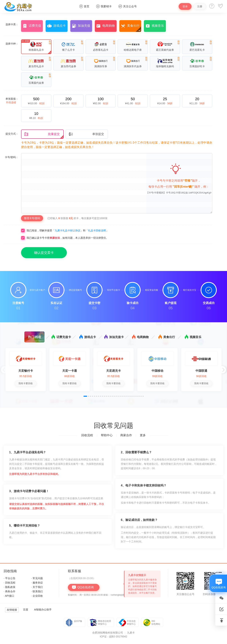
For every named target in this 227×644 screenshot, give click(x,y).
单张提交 (86, 134)
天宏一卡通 (70, 371)
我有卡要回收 (26, 383)
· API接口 (9, 596)
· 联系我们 (37, 591)
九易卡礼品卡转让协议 (68, 230)
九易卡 (131, 633)
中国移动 (157, 371)
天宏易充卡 (113, 371)
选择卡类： (12, 24)
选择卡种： (12, 44)
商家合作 (126, 435)
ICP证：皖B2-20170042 (113, 636)
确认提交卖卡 (44, 253)
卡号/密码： (12, 157)
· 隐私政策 (10, 587)
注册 (200, 6)
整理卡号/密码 (32, 218)
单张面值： (12, 101)
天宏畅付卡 (26, 371)
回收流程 (87, 435)
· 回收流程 (10, 583)
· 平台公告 (10, 578)
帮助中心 (107, 435)
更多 (143, 435)
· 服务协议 (37, 583)
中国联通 (201, 371)
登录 (185, 6)
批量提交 (42, 134)
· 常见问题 (37, 578)
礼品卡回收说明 (97, 230)
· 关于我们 (37, 587)
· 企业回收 (37, 596)
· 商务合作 (10, 591)
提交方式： (12, 134)
